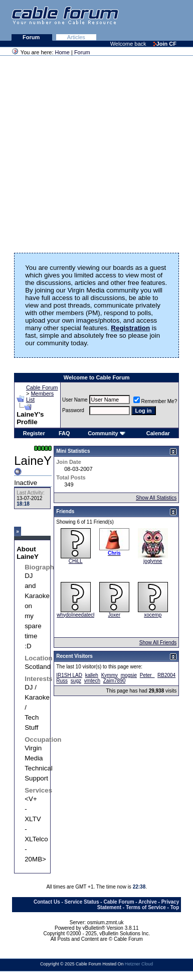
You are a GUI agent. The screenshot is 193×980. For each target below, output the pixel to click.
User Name (75, 400)
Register (34, 433)
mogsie (129, 675)
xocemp (153, 615)
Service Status (82, 902)
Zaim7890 (114, 681)
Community (107, 433)
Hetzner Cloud (139, 964)
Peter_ (147, 675)
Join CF (165, 44)
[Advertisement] (94, 151)
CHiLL (76, 561)
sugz (76, 681)
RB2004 (166, 675)
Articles (76, 37)
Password (73, 410)
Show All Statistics (156, 498)
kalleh (92, 675)
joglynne (153, 561)
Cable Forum (42, 387)
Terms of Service (146, 907)
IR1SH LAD (69, 675)
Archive (148, 902)
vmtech (92, 681)
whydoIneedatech (76, 615)
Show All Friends (158, 643)
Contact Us (47, 902)
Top (175, 907)
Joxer (114, 615)
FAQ (64, 433)
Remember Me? (155, 401)
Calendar (158, 433)
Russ (62, 681)
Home (62, 52)
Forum (32, 37)
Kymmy (110, 675)
